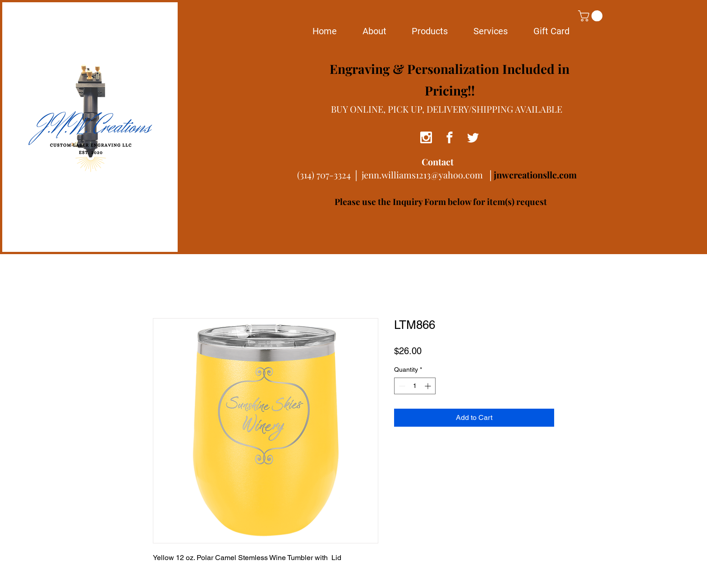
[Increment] (429, 386)
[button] (592, 16)
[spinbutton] (415, 386)
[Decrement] (401, 386)
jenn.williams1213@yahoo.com (422, 175)
